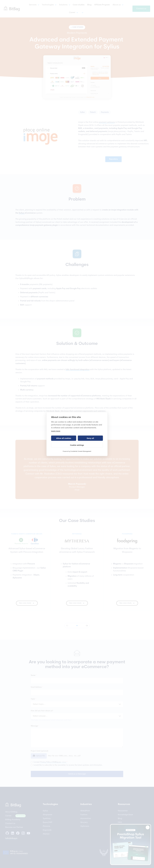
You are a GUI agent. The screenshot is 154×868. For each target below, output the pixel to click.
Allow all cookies (64, 438)
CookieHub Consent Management (81, 451)
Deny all (90, 438)
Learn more (56, 431)
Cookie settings (77, 445)
